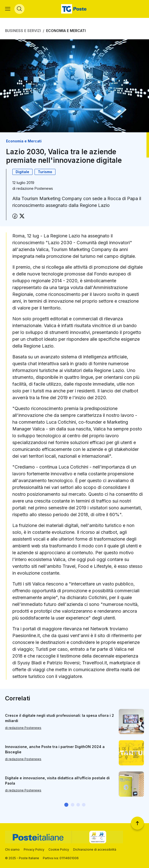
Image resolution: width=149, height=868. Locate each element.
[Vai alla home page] (74, 9)
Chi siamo (12, 849)
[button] (66, 805)
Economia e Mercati (66, 31)
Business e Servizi (23, 31)
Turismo (45, 172)
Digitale (22, 172)
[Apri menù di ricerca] (19, 9)
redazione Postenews (35, 189)
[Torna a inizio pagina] (137, 823)
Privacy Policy (34, 849)
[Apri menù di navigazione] (8, 9)
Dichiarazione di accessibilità (95, 849)
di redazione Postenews (23, 728)
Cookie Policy (59, 849)
